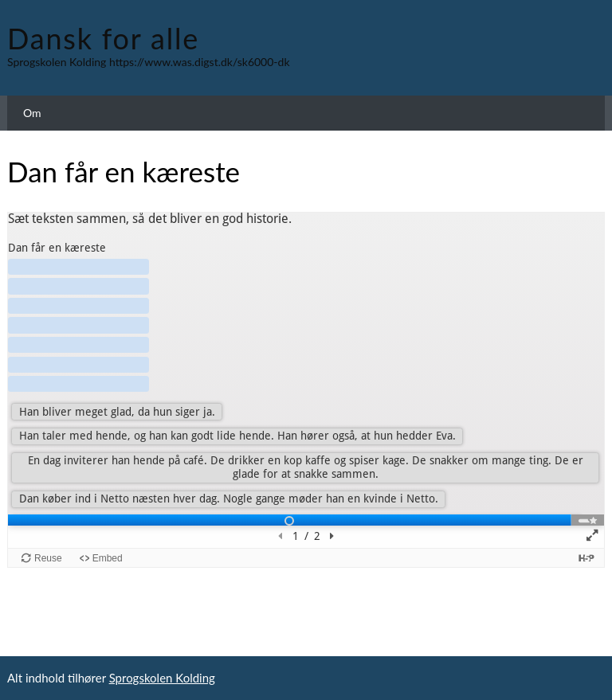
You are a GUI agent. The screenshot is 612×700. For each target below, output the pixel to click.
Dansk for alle (103, 38)
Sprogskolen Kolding (162, 678)
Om (32, 113)
